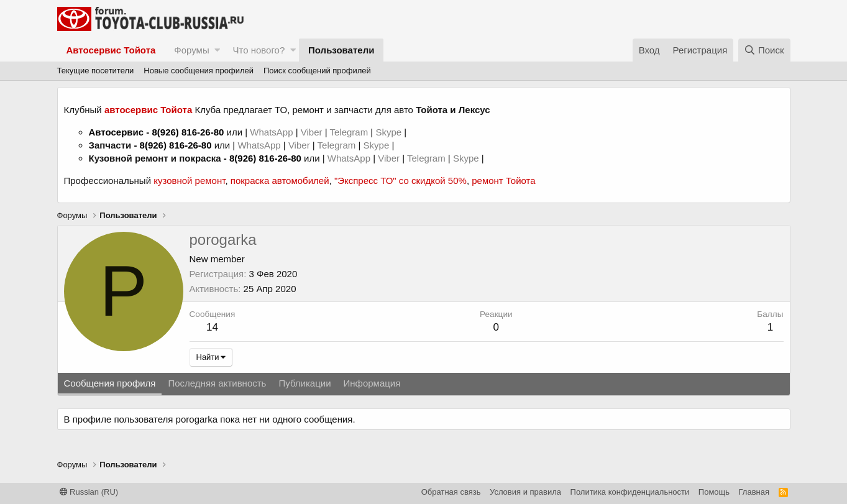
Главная (754, 492)
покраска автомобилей (280, 181)
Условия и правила (525, 492)
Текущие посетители (96, 71)
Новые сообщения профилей (199, 71)
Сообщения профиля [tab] (110, 383)
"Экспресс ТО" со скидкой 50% (401, 181)
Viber (312, 132)
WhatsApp (272, 132)
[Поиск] (764, 50)
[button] (217, 50)
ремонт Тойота (503, 181)
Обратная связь (451, 492)
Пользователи (341, 50)
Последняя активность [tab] (217, 383)
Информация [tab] (372, 383)
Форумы (191, 50)
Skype (390, 132)
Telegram (350, 132)
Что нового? (259, 50)
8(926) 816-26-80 (188, 132)
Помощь (714, 492)
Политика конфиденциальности (630, 492)
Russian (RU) (89, 492)
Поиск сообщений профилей (317, 71)
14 (212, 327)
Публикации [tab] (304, 383)
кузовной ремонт (189, 181)
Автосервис (117, 132)
